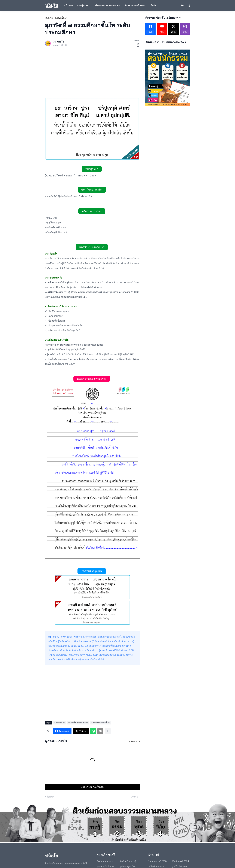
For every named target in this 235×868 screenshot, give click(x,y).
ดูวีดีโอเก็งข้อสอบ (180, 867)
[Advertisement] (92, 72)
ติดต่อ (153, 5)
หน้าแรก (68, 5)
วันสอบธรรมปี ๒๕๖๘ (135, 5)
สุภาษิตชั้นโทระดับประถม (78, 723)
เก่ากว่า (134, 797)
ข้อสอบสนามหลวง (105, 861)
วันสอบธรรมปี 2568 (157, 861)
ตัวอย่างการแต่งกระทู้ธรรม (92, 379)
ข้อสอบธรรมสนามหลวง (108, 5)
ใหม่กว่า (51, 797)
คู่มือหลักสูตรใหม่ (128, 867)
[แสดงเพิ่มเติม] (108, 731)
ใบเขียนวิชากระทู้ (128, 861)
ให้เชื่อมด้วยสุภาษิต (92, 571)
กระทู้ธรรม (83, 5)
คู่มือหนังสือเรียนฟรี (105, 867)
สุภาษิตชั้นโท (61, 18)
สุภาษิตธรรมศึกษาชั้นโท (101, 723)
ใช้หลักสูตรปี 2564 (180, 861)
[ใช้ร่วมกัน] (137, 45)
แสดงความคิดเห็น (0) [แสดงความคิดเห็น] (92, 787)
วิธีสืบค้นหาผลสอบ (157, 867)
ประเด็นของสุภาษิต (92, 190)
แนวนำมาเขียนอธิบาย (92, 247)
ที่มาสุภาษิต (92, 169)
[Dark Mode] (181, 5)
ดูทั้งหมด (133, 741)
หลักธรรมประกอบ (92, 211)
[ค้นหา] (187, 5)
